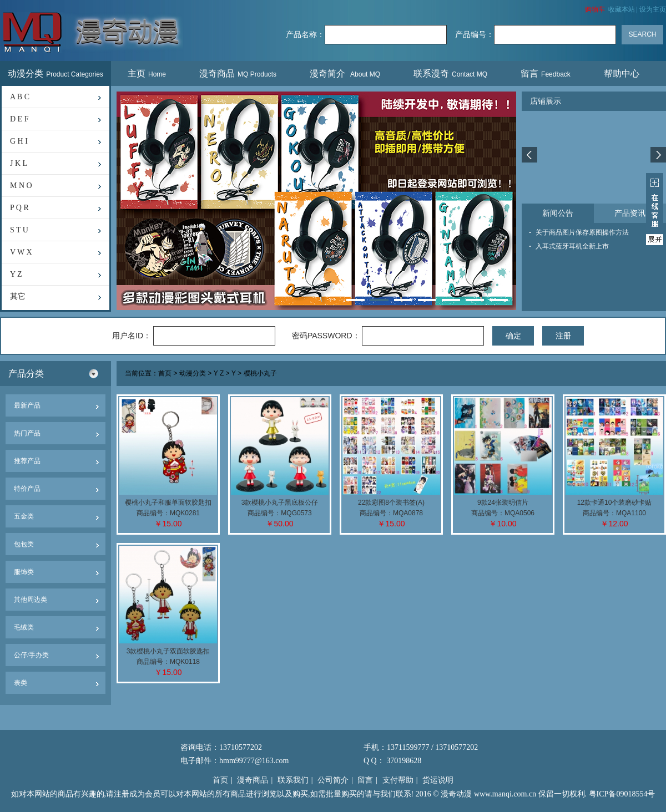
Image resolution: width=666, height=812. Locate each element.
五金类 (24, 516)
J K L (19, 163)
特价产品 (27, 489)
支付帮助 (398, 780)
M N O (21, 186)
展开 (655, 209)
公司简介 (333, 780)
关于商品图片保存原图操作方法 (582, 232)
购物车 (595, 9)
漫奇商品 (238, 73)
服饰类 (24, 572)
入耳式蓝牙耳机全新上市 (572, 246)
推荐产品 (27, 461)
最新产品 (27, 405)
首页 (165, 374)
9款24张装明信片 (503, 503)
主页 (147, 73)
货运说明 (438, 780)
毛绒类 (24, 627)
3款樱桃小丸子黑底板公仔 (280, 503)
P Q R (19, 208)
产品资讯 (630, 213)
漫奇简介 (345, 73)
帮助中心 (623, 73)
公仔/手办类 (31, 655)
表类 (21, 683)
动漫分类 (56, 73)
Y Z (16, 274)
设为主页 (653, 9)
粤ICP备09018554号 (622, 794)
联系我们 (293, 780)
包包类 (24, 544)
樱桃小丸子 (260, 374)
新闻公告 (558, 213)
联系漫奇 (450, 73)
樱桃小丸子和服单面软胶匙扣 (168, 503)
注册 (563, 336)
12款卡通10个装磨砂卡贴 (615, 503)
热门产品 (27, 433)
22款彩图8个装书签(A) (391, 503)
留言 (546, 73)
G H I (19, 141)
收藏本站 (622, 9)
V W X (21, 252)
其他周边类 (31, 600)
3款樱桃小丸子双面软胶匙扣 (168, 651)
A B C (20, 97)
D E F (19, 119)
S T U (19, 230)
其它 (18, 296)
